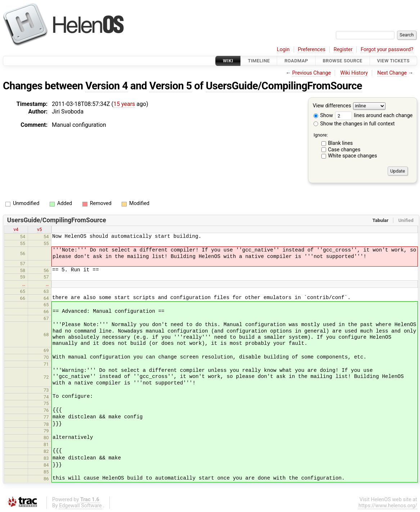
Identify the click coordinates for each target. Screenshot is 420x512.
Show (323, 115)
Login (283, 50)
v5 (40, 229)
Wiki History (354, 73)
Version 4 (107, 86)
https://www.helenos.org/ (388, 506)
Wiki (228, 61)
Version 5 (171, 86)
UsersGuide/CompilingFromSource (284, 86)
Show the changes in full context (354, 124)
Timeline (259, 61)
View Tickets (393, 61)
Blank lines (340, 143)
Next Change (392, 73)
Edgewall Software (80, 506)
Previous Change (312, 73)
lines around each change (374, 115)
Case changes (344, 150)
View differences (332, 106)
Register (343, 50)
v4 (16, 229)
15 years (124, 104)
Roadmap (296, 61)
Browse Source (343, 61)
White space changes (353, 156)
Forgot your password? (387, 50)
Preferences (311, 50)
